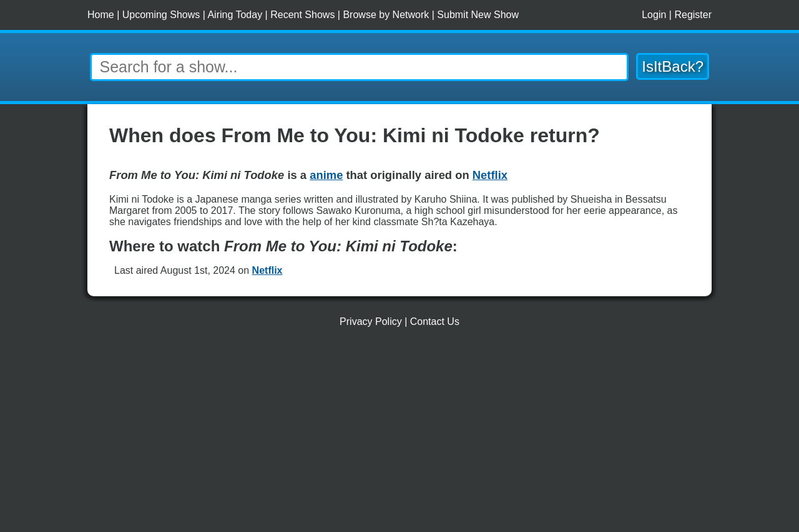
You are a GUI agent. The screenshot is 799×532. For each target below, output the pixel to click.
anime (326, 175)
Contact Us (435, 322)
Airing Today (235, 15)
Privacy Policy (371, 322)
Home (101, 15)
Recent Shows (302, 15)
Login (654, 15)
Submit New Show (478, 15)
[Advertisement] (399, 435)
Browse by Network (386, 15)
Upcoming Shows (161, 15)
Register (693, 15)
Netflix (267, 270)
